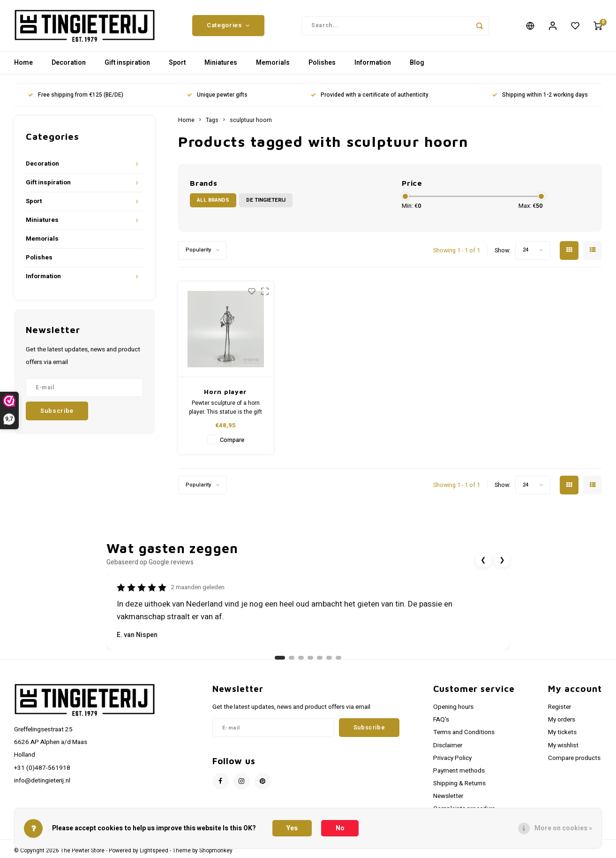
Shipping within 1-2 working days (540, 95)
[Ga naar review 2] (292, 658)
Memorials (273, 63)
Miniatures (221, 63)
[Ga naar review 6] (329, 658)
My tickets (562, 733)
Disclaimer (448, 745)
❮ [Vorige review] (483, 560)
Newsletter (448, 797)
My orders (562, 720)
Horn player (225, 392)
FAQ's (441, 720)
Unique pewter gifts (217, 95)
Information (373, 63)
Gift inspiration (127, 63)
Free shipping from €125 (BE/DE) (76, 95)
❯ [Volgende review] (502, 560)
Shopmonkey (216, 851)
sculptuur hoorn (251, 121)
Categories (228, 26)
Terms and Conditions (464, 733)
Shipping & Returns (459, 784)
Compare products (574, 758)
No (340, 828)
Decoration (69, 63)
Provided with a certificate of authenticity (370, 95)
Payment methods (459, 771)
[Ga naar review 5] (320, 658)
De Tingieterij (266, 201)
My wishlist (563, 745)
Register (560, 707)
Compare (232, 440)
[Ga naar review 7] (338, 658)
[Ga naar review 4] (310, 658)
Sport (177, 63)
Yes (292, 828)
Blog (417, 63)
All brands (213, 201)
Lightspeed (154, 851)
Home (23, 63)
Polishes (322, 63)
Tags (212, 121)
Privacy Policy (452, 758)
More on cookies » (563, 828)
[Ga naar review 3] (301, 658)
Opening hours (453, 707)
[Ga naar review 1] (280, 658)
